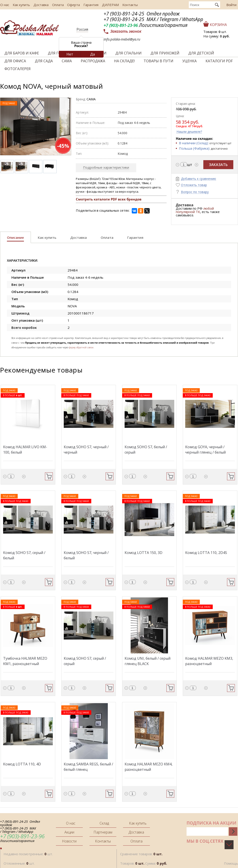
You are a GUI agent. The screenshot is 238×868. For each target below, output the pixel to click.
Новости (69, 841)
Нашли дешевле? (189, 132)
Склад (104, 823)
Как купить (21, 5)
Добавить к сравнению (199, 179)
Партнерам (103, 832)
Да (92, 54)
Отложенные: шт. (19, 863)
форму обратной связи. (82, 347)
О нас (4, 5)
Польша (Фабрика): (194, 148)
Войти (231, 5)
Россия (82, 29)
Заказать (218, 165)
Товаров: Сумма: (143, 863)
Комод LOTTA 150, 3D (143, 553)
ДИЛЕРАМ (108, 5)
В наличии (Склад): (194, 143)
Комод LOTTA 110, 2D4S (206, 553)
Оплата (56, 5)
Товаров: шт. (215, 32)
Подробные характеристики (106, 167)
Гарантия (89, 5)
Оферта (72, 5)
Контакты (127, 5)
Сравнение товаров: (141, 854)
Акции (69, 832)
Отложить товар (194, 185)
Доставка (40, 5)
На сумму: (217, 36)
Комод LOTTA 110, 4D (22, 764)
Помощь (231, 863)
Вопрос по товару (195, 192)
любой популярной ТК (195, 210)
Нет (70, 54)
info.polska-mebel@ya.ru (122, 39)
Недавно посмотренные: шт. (28, 854)
